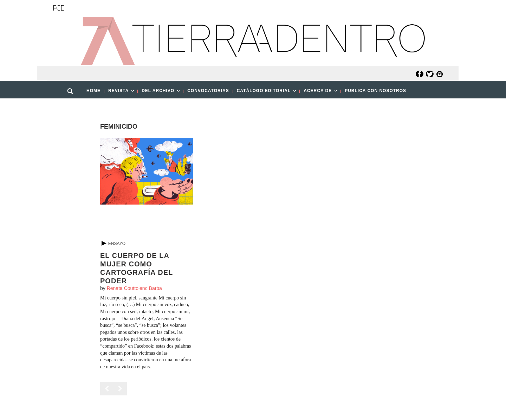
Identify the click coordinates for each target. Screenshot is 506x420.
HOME (93, 91)
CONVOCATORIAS (208, 91)
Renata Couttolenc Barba (134, 288)
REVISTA (119, 93)
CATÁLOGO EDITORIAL (265, 93)
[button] (73, 106)
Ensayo (117, 244)
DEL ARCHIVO (159, 93)
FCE (59, 8)
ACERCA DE (318, 93)
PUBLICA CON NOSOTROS (375, 91)
